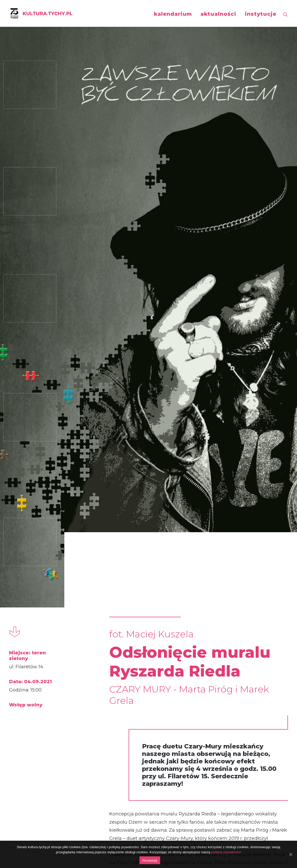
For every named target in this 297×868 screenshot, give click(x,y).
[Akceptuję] (291, 854)
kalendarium (173, 14)
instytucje (261, 14)
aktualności (218, 14)
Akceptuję (150, 860)
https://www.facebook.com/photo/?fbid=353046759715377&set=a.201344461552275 (155, 736)
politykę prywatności (226, 852)
